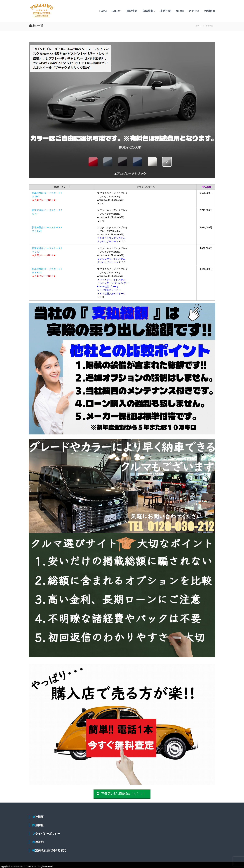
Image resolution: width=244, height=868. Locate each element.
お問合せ (210, 11)
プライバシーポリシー (46, 834)
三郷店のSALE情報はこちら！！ (121, 794)
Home (103, 11)
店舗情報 (148, 11)
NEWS (180, 11)
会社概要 (38, 817)
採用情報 (38, 825)
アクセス (194, 11)
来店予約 (166, 11)
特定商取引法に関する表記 (49, 850)
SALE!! (116, 11)
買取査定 (132, 11)
